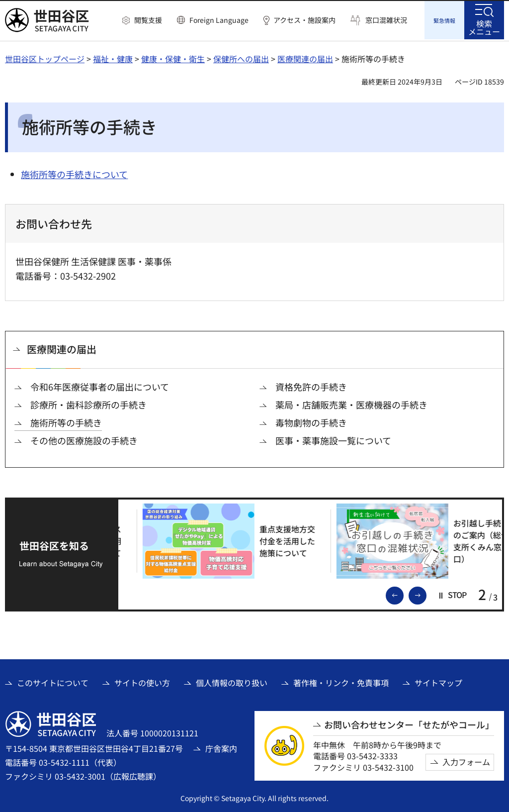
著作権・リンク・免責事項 (341, 681)
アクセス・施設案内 (304, 20)
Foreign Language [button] (219, 20)
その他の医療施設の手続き (84, 439)
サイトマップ (438, 681)
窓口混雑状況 (386, 20)
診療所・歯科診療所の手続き (88, 403)
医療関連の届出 (305, 57)
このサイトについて (53, 681)
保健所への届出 (241, 57)
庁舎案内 (221, 747)
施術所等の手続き (66, 421)
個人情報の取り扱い (232, 681)
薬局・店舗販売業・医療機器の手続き (351, 403)
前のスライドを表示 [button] (403, 593)
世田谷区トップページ (45, 57)
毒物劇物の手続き (311, 421)
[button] (142, 20)
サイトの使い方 (142, 681)
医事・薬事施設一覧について (333, 439)
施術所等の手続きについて (74, 173)
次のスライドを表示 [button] (426, 593)
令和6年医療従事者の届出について (100, 385)
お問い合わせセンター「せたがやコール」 (409, 723)
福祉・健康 (113, 57)
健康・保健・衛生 (173, 57)
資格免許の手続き (311, 385)
